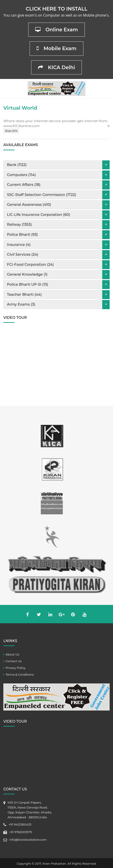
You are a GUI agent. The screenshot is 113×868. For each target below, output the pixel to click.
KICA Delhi (57, 67)
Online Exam (57, 30)
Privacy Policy (15, 668)
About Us (12, 654)
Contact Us (14, 661)
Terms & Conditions (20, 674)
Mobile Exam (56, 48)
